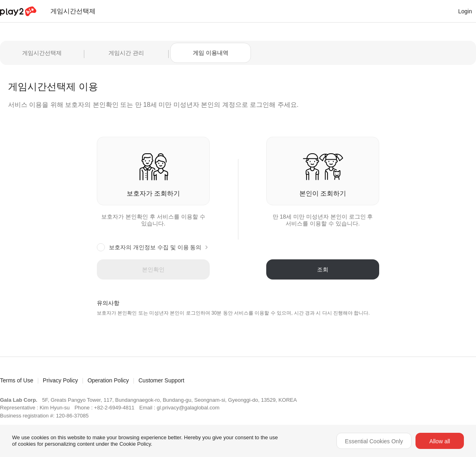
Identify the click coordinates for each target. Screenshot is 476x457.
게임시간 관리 (126, 53)
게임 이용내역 (211, 53)
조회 (323, 269)
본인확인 (153, 269)
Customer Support (161, 380)
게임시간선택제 (42, 53)
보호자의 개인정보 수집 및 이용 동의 (155, 247)
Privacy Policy (60, 380)
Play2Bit (18, 11)
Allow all (439, 441)
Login (465, 11)
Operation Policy (108, 380)
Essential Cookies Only (374, 441)
